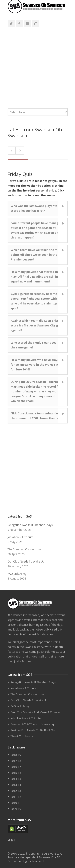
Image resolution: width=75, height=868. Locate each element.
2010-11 (16, 803)
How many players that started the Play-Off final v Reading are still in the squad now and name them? (37, 277)
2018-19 (16, 755)
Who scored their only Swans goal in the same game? (36, 345)
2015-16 (16, 773)
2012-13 (16, 791)
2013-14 (16, 785)
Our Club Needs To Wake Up (26, 561)
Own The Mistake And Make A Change (35, 712)
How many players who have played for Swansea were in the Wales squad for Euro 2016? (37, 365)
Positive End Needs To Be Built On (33, 730)
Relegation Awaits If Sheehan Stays (30, 525)
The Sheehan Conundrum (24, 549)
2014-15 (16, 779)
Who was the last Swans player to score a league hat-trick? (34, 208)
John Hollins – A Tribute (26, 718)
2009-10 (16, 809)
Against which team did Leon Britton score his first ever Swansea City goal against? (36, 325)
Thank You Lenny (22, 736)
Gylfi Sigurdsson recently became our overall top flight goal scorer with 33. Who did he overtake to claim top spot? (37, 301)
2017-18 (16, 761)
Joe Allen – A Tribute (21, 537)
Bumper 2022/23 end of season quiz (34, 724)
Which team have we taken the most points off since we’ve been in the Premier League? (36, 255)
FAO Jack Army (17, 574)
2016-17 (16, 767)
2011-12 (16, 797)
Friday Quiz (20, 174)
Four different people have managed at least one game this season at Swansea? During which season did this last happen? (36, 230)
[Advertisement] (37, 66)
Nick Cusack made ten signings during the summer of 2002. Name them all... (37, 416)
